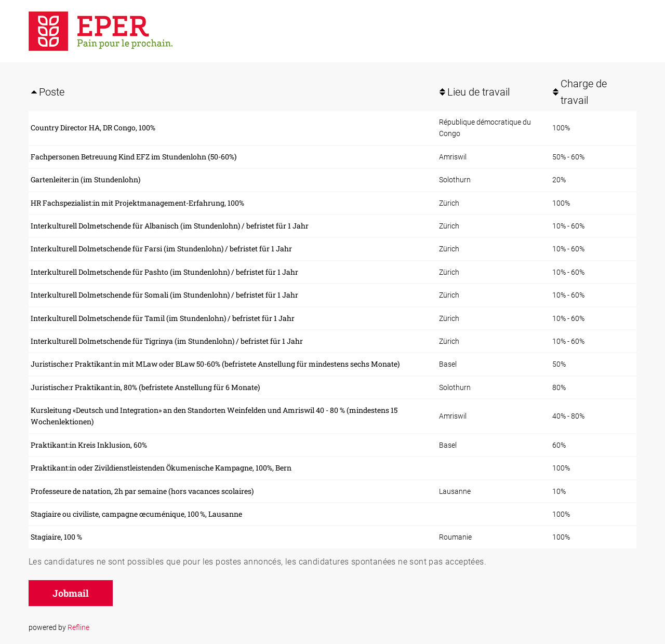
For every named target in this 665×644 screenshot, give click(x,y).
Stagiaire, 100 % (56, 537)
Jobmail (71, 593)
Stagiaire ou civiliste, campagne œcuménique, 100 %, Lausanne (136, 514)
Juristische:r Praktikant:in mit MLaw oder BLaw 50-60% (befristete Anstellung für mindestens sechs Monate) (215, 364)
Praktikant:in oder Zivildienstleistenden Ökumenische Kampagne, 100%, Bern (161, 468)
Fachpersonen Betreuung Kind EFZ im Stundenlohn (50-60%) (134, 157)
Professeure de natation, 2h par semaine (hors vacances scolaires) (142, 491)
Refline (78, 627)
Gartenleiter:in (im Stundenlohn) (85, 179)
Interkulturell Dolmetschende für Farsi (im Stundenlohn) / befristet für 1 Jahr (161, 249)
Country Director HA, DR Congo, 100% (93, 128)
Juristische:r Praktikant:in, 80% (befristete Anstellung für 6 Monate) (145, 387)
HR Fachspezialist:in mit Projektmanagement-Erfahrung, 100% (137, 203)
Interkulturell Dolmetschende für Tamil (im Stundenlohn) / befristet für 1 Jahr (163, 318)
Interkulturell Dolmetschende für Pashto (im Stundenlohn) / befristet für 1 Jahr (164, 272)
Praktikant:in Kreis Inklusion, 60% (89, 445)
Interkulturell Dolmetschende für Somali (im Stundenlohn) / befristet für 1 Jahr (164, 295)
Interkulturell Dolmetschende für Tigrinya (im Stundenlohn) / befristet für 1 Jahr (167, 341)
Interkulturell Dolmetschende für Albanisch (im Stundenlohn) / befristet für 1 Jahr (170, 226)
